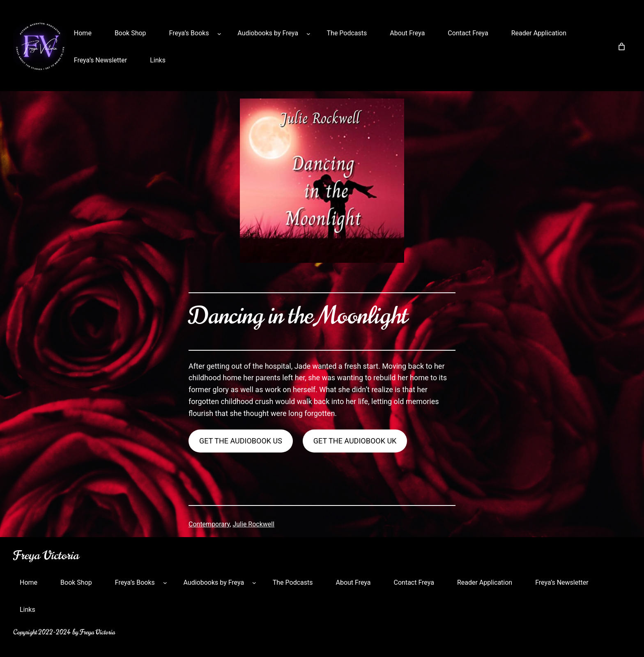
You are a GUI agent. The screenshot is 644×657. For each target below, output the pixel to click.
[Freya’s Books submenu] (219, 33)
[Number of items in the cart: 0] (622, 47)
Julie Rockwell (253, 524)
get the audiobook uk (355, 441)
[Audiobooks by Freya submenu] (308, 33)
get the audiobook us (241, 441)
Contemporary (209, 524)
